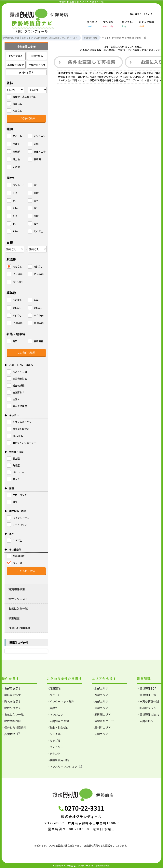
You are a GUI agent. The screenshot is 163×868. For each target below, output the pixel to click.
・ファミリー (55, 747)
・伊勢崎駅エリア (103, 721)
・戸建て (52, 708)
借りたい (92, 24)
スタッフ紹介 (146, 24)
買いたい (127, 24)
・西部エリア (100, 695)
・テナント (54, 754)
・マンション (55, 714)
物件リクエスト (18, 599)
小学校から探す (16, 65)
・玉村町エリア (101, 727)
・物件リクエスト (13, 708)
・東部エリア (100, 701)
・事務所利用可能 (58, 760)
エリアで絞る (16, 56)
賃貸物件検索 (17, 589)
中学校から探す (37, 65)
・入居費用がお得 (58, 721)
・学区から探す (11, 695)
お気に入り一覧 (18, 608)
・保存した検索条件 (14, 727)
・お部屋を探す (11, 688)
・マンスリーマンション (64, 767)
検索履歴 (14, 618)
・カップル (54, 741)
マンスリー (110, 24)
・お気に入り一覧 (13, 714)
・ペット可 (54, 695)
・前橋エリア (100, 734)
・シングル (54, 734)
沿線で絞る (37, 56)
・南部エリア (100, 708)
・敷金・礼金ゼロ (58, 727)
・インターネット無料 (61, 701)
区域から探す (26, 72)
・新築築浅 (54, 688)
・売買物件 (11, 734)
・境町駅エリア (101, 714)
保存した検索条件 (20, 628)
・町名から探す (11, 701)
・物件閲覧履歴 (11, 721)
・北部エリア (100, 688)
